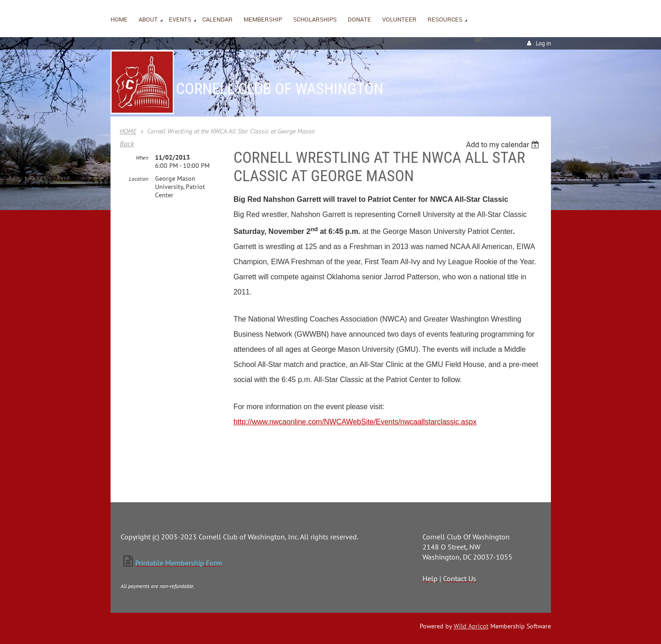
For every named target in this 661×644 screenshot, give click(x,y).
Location (139, 179)
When (142, 158)
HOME (128, 131)
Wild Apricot (471, 626)
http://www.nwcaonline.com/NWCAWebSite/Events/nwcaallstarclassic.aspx (355, 422)
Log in (543, 43)
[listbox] (504, 145)
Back (127, 144)
